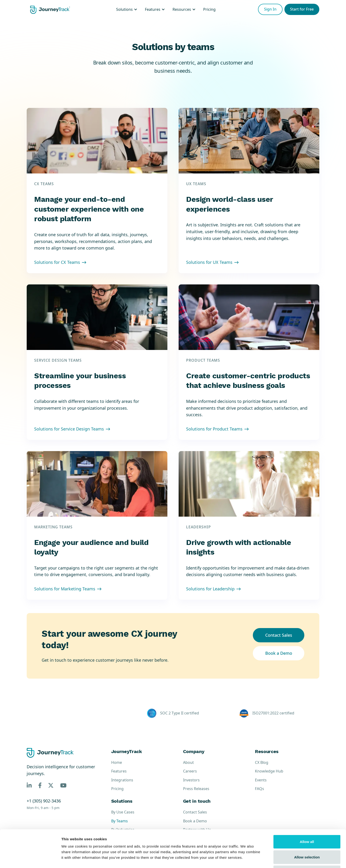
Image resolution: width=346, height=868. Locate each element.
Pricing (117, 789)
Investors (191, 780)
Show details (246, 859)
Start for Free (302, 9)
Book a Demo (279, 653)
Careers (190, 771)
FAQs (259, 789)
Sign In (270, 9)
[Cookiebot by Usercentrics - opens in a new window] (30, 859)
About (188, 763)
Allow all (307, 807)
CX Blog (262, 763)
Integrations (122, 780)
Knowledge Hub (269, 771)
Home (117, 763)
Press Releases (196, 789)
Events (261, 780)
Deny (307, 837)
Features (119, 771)
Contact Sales (279, 635)
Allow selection (307, 822)
